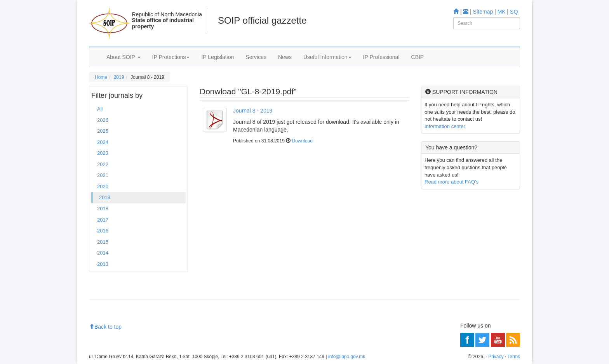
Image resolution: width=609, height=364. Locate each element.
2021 (103, 175)
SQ (514, 12)
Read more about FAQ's (452, 182)
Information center (445, 126)
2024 (103, 142)
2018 (103, 209)
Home (101, 77)
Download (302, 141)
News (285, 57)
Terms (514, 357)
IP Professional (381, 57)
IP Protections (171, 57)
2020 (103, 186)
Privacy (496, 357)
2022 (103, 164)
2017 (103, 220)
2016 (103, 231)
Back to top (105, 327)
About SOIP (124, 57)
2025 (103, 131)
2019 (119, 77)
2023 (103, 153)
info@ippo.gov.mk (347, 357)
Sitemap (483, 12)
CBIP (418, 57)
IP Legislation (217, 57)
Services (256, 57)
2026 (103, 120)
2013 (103, 264)
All (100, 109)
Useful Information (327, 57)
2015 (103, 242)
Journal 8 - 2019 (253, 111)
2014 (103, 253)
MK (502, 12)
